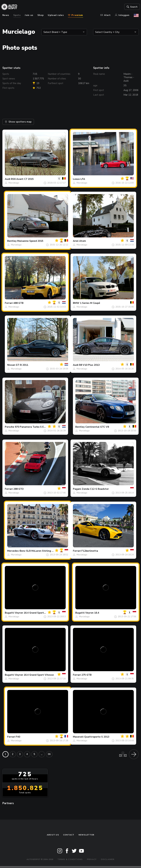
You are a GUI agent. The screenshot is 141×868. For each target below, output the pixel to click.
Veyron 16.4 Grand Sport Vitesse (34, 613)
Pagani (77, 489)
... (42, 754)
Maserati (78, 737)
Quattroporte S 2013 (97, 737)
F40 (18, 737)
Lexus (76, 179)
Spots (17, 15)
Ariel (76, 241)
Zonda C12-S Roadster (95, 489)
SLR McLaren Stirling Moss (42, 551)
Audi (8, 179)
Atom (83, 241)
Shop (41, 15)
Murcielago (14, 183)
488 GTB (18, 303)
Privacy (92, 859)
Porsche (9, 427)
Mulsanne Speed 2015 (30, 241)
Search (130, 7)
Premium (75, 15)
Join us (29, 15)
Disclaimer (108, 859)
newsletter (86, 835)
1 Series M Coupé (90, 303)
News (6, 15)
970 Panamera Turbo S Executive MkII (37, 427)
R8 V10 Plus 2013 (89, 365)
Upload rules (56, 15)
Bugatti (9, 613)
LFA (83, 179)
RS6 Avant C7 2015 (22, 179)
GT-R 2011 (22, 365)
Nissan (11, 365)
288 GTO (19, 489)
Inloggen (122, 15)
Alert (106, 15)
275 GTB (87, 675)
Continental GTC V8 (97, 427)
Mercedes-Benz (16, 551)
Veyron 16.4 (92, 613)
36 (49, 754)
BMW (76, 303)
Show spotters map (18, 122)
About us (53, 835)
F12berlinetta (90, 551)
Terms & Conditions (70, 859)
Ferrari (9, 303)
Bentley (12, 241)
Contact (69, 835)
